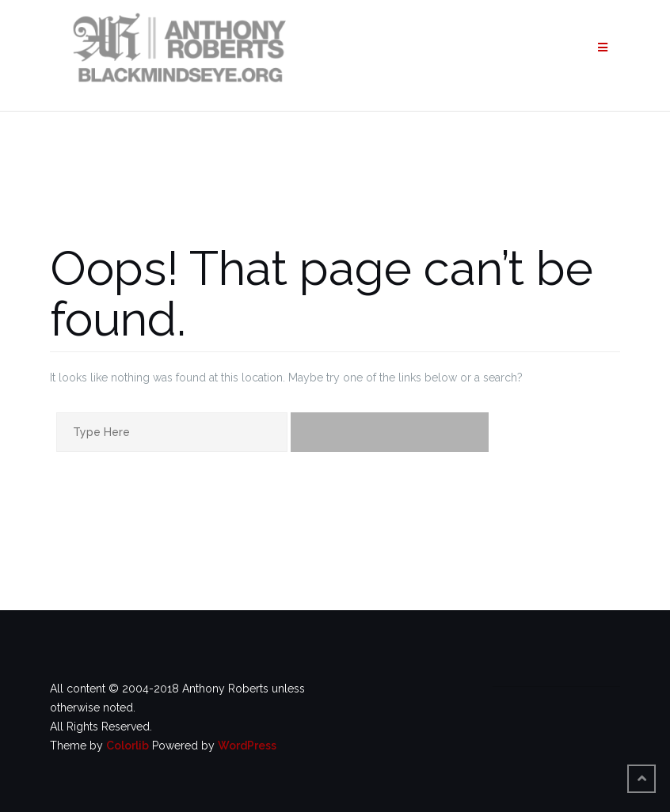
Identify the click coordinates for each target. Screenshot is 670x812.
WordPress (247, 746)
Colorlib (128, 746)
